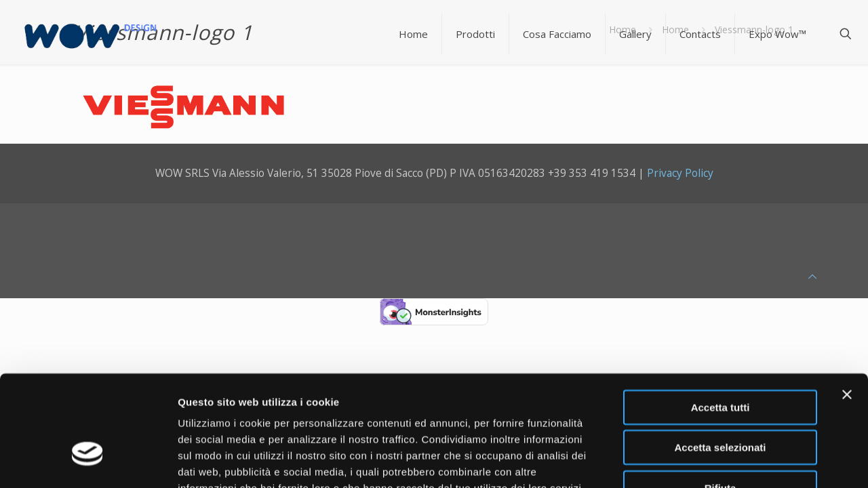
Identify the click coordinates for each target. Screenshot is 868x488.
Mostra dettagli (713, 461)
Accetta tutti (721, 320)
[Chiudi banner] (847, 308)
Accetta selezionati (720, 361)
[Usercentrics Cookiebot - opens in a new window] (88, 462)
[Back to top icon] (812, 276)
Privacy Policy (680, 173)
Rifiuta (721, 401)
